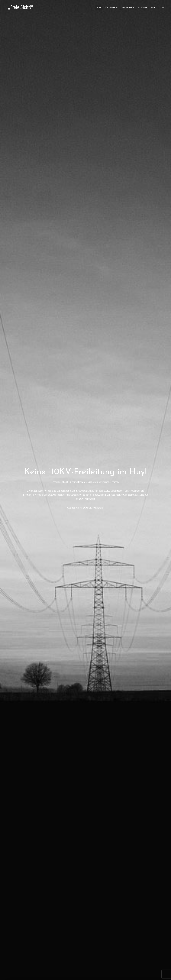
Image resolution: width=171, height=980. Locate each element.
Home (99, 8)
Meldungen (143, 8)
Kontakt (155, 8)
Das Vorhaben (128, 8)
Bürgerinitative (112, 8)
